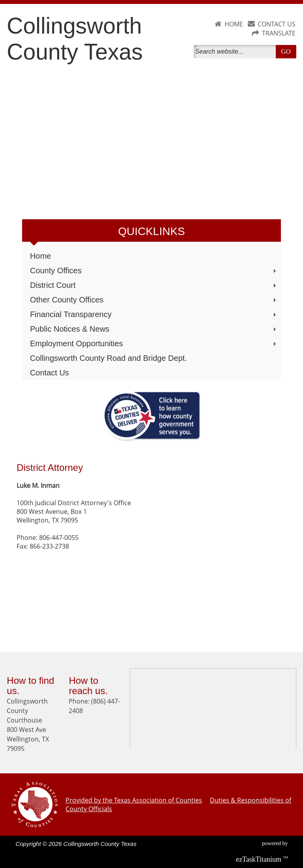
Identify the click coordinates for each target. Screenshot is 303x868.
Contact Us (50, 373)
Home (40, 256)
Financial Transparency (154, 314)
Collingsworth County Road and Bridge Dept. (108, 358)
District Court (154, 285)
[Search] (236, 52)
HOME (234, 24)
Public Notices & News (154, 329)
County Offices (154, 271)
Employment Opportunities (154, 343)
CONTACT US (277, 24)
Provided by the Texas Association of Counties (134, 800)
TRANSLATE (279, 33)
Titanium (260, 859)
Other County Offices (154, 300)
